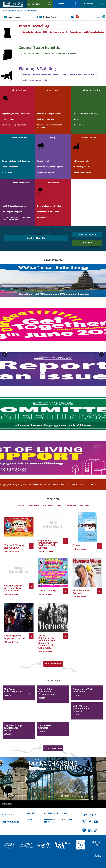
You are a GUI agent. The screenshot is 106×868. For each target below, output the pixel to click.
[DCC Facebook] (90, 822)
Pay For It (87, 243)
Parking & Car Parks (81, 161)
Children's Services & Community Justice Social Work (16, 218)
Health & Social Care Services (14, 206)
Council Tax (50, 53)
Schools (76, 119)
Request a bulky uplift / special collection (40, 39)
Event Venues (33, 506)
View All (21, 506)
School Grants (78, 125)
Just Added (47, 506)
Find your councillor (46, 119)
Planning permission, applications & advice (41, 75)
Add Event (84, 506)
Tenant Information (45, 172)
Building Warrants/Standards (35, 81)
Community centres (10, 167)
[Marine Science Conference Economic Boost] (53, 694)
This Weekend (70, 506)
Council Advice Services (69, 53)
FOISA (64, 813)
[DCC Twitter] (84, 824)
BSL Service (49, 822)
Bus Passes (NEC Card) (82, 167)
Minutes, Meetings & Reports (49, 114)
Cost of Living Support (32, 53)
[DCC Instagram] (84, 831)
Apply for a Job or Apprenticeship (16, 114)
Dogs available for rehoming (49, 206)
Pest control (42, 217)
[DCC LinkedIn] (90, 831)
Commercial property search (14, 125)
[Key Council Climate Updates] (19, 693)
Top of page (89, 815)
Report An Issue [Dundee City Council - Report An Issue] (11, 822)
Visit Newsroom (53, 748)
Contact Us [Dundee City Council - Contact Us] (8, 815)
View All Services (87, 234)
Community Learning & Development (18, 161)
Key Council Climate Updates (25, 11)
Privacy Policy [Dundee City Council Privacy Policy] (68, 819)
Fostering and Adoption (12, 212)
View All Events (53, 664)
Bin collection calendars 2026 (35, 32)
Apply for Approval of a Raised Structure (79, 75)
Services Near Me (36, 238)
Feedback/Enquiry (52, 813)
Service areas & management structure (49, 126)
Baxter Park (7, 804)
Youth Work (7, 172)
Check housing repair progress (50, 167)
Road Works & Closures (82, 172)
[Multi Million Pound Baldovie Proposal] (87, 711)
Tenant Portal (43, 161)
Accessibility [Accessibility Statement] (50, 819)
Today (58, 506)
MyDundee (31, 813)
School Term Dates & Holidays (85, 114)
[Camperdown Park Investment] (87, 693)
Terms (29, 819)
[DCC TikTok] (96, 831)
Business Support (9, 119)
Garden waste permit (60, 32)
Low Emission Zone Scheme (49, 212)
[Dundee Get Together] (53, 729)
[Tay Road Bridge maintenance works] (19, 730)
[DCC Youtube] (96, 822)
